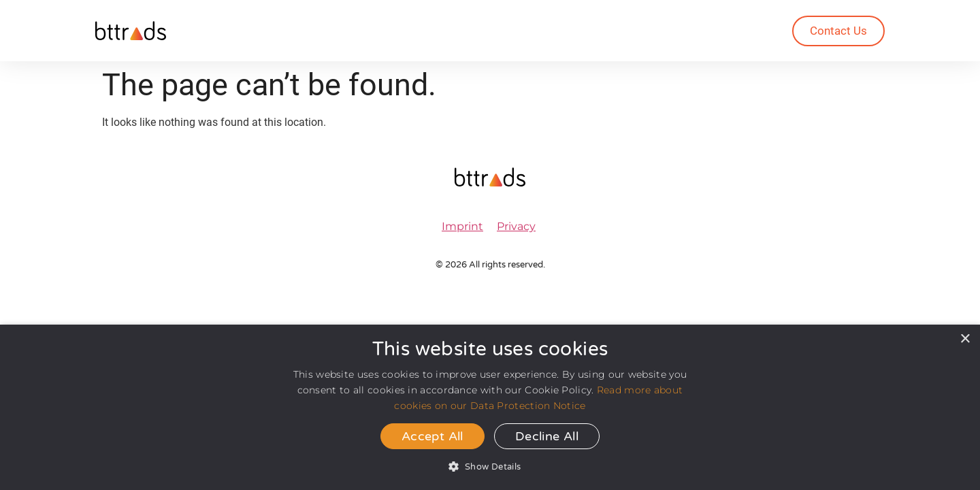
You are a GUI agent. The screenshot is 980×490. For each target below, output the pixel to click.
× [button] (965, 339)
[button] (490, 467)
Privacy (516, 226)
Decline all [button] (547, 436)
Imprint (462, 226)
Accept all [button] (432, 436)
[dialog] (490, 407)
